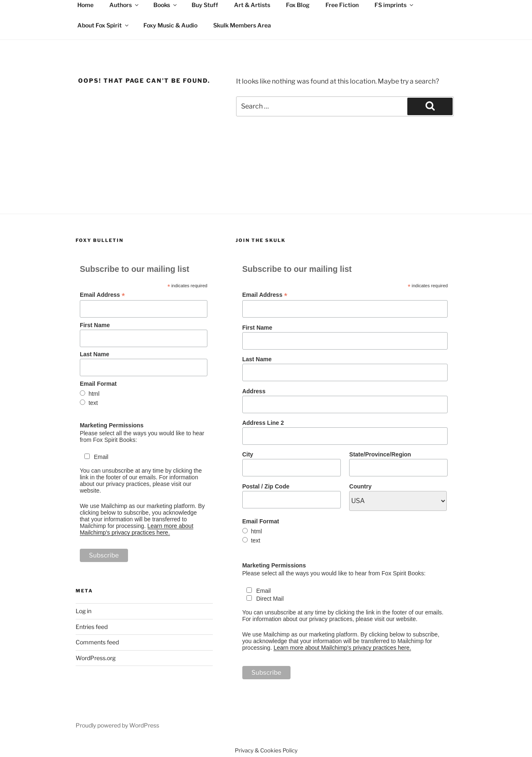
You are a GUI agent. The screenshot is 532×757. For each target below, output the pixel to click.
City (248, 454)
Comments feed (97, 642)
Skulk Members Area (242, 25)
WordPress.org (96, 658)
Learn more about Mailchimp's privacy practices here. (137, 529)
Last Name (95, 354)
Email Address (102, 295)
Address (254, 391)
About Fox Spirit (103, 25)
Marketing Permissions (112, 425)
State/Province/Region (380, 454)
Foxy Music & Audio (170, 25)
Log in (84, 611)
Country (360, 486)
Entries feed (92, 627)
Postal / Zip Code (266, 486)
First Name (95, 325)
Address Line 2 (263, 423)
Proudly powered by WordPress (117, 725)
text (93, 403)
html (94, 394)
